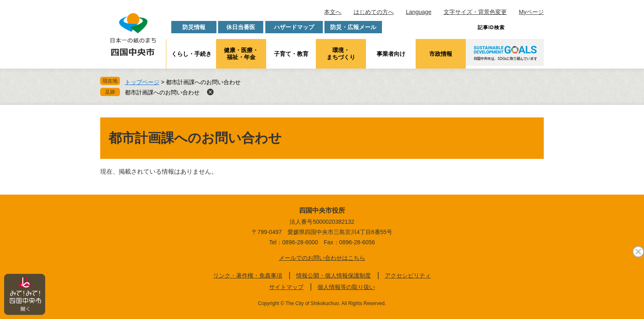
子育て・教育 (291, 54)
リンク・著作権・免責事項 (248, 275)
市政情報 (441, 54)
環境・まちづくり (341, 54)
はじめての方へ (374, 12)
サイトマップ (286, 287)
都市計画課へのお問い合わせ (162, 92)
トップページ (142, 82)
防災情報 (194, 27)
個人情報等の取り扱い (346, 287)
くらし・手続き (191, 54)
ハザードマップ (294, 27)
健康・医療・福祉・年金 (241, 54)
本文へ (333, 12)
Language (419, 12)
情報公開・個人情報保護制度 (333, 275)
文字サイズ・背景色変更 (475, 12)
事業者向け (391, 54)
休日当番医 (241, 27)
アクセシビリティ (408, 275)
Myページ (531, 12)
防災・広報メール (353, 27)
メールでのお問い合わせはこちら (322, 258)
